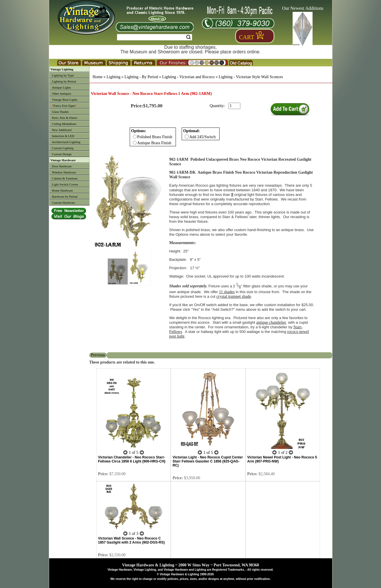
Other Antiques (62, 93)
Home (98, 77)
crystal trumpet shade (234, 296)
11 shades (227, 292)
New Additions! (62, 130)
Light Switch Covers (65, 184)
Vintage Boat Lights (65, 100)
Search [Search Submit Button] (188, 37)
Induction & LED (63, 136)
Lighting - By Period (141, 77)
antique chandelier (271, 322)
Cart (247, 37)
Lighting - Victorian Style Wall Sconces (251, 77)
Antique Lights (62, 87)
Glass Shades (60, 112)
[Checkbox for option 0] (135, 137)
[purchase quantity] (234, 106)
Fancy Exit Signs (64, 106)
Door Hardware (62, 166)
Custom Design (62, 154)
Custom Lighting (63, 148)
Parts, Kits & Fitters (65, 118)
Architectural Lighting (66, 142)
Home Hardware (63, 190)
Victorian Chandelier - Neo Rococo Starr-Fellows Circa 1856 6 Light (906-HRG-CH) (132, 459)
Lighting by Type (63, 75)
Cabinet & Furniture (65, 178)
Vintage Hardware (63, 160)
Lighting (114, 77)
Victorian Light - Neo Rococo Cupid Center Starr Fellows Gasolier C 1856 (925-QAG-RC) (208, 461)
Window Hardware (64, 172)
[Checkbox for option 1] (187, 137)
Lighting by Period (64, 81)
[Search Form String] (155, 37)
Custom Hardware (64, 203)
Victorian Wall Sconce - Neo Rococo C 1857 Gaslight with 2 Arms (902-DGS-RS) (131, 540)
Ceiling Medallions (64, 124)
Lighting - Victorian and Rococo (188, 77)
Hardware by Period (65, 196)
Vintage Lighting (62, 69)
